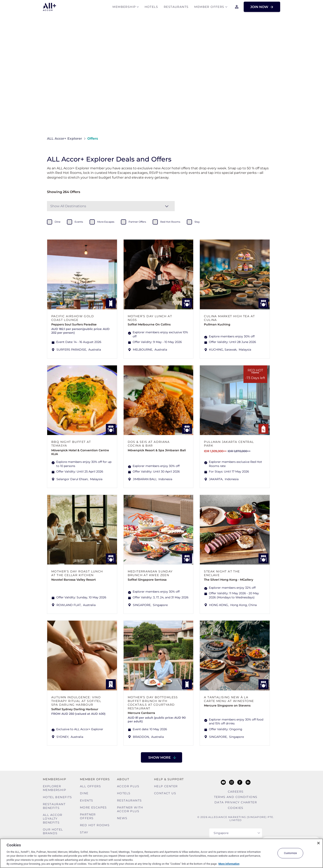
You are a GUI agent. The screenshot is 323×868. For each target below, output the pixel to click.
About (123, 779)
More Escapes (93, 807)
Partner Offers (88, 816)
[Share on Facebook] (272, 139)
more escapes (106, 222)
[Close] (318, 843)
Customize (290, 853)
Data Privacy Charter (236, 802)
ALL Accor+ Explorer (64, 139)
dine (57, 222)
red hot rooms (170, 222)
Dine (84, 793)
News (122, 818)
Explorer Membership (54, 788)
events (79, 222)
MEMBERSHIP (124, 8)
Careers (236, 792)
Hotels (151, 8)
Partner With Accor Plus (130, 809)
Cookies (236, 808)
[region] (161, 853)
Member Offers (209, 8)
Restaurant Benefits (54, 806)
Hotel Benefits (57, 797)
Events (87, 800)
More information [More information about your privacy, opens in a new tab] (229, 864)
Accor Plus (128, 786)
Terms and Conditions (236, 797)
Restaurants (176, 8)
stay (197, 222)
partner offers (137, 222)
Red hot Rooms (95, 825)
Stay (84, 832)
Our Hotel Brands (53, 831)
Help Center (166, 786)
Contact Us (165, 793)
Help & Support (169, 779)
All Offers (90, 786)
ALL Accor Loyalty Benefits (53, 819)
